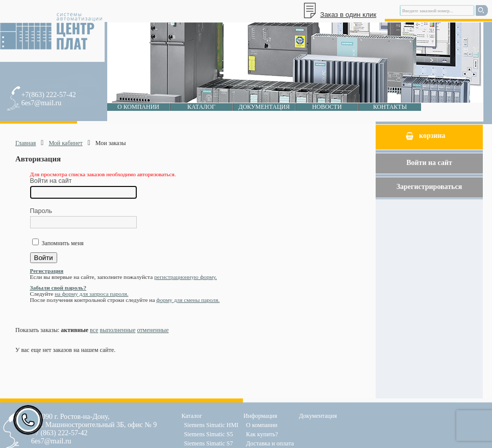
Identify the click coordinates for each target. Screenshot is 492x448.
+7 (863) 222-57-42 (59, 433)
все (94, 330)
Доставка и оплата (270, 443)
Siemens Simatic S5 (208, 434)
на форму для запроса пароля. (91, 294)
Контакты (390, 107)
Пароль (41, 211)
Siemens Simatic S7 (208, 443)
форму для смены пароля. (188, 300)
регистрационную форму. (186, 277)
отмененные (153, 330)
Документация (264, 107)
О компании (138, 107)
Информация (260, 416)
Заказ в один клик (348, 15)
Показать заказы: (37, 330)
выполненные (118, 330)
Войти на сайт (51, 181)
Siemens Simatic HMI (211, 425)
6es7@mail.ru (42, 103)
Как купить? (262, 434)
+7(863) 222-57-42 (49, 95)
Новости (327, 107)
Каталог (201, 107)
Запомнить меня (62, 243)
